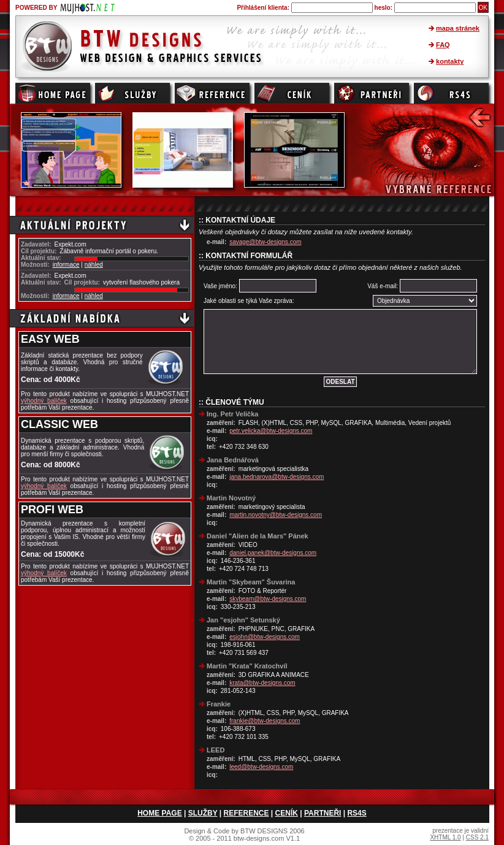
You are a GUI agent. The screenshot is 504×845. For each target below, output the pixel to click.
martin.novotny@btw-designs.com (276, 515)
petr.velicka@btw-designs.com (271, 431)
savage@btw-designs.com (265, 242)
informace (66, 265)
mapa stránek (458, 28)
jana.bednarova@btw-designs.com (277, 477)
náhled (94, 265)
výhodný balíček (44, 401)
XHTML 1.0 (445, 837)
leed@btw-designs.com (261, 767)
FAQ (443, 45)
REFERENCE (246, 813)
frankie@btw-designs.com (265, 721)
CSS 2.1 (477, 837)
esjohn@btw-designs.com (265, 637)
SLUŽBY (203, 813)
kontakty (450, 61)
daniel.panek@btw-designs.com (273, 553)
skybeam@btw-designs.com (268, 599)
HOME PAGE (159, 813)
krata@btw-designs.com (262, 683)
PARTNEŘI (323, 813)
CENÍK (287, 813)
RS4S (357, 813)
